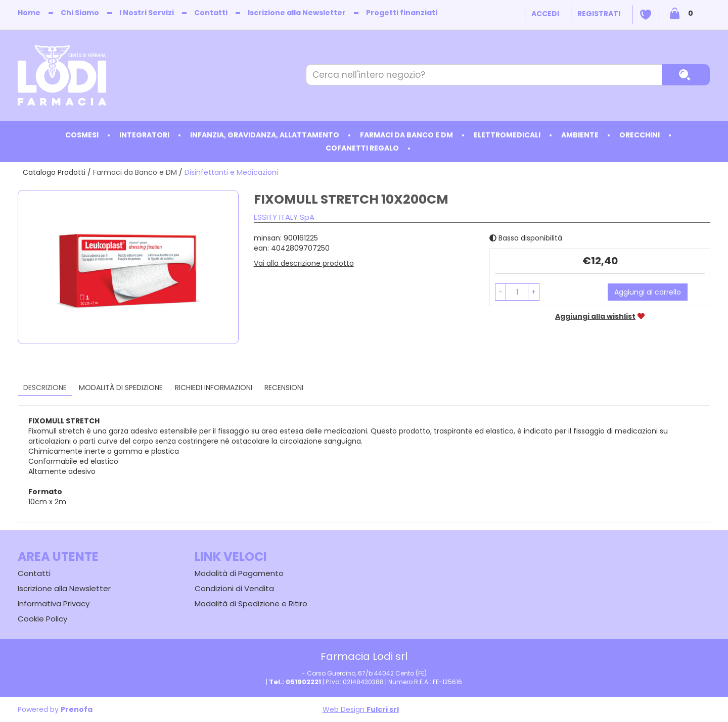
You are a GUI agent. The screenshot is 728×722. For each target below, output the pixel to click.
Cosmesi (82, 135)
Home (29, 13)
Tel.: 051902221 (295, 682)
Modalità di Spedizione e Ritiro (251, 604)
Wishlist (646, 15)
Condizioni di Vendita (234, 588)
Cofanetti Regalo (362, 148)
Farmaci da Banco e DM (406, 135)
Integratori (144, 135)
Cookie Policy (42, 619)
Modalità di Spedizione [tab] (121, 388)
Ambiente (580, 135)
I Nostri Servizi (147, 13)
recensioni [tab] (284, 388)
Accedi (545, 14)
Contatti (211, 13)
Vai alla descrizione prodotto (304, 263)
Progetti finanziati (402, 13)
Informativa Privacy (54, 604)
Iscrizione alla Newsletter (297, 13)
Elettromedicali (507, 135)
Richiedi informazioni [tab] (214, 388)
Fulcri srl (383, 709)
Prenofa (77, 709)
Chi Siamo (80, 13)
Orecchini (640, 135)
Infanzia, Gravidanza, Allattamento (265, 135)
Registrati (599, 14)
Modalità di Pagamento (239, 573)
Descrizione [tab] (45, 388)
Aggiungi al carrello (648, 292)
